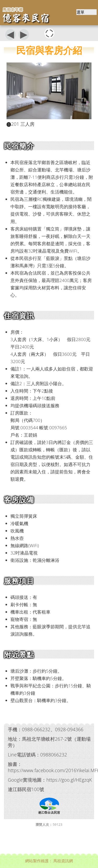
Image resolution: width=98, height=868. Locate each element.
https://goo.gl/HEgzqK (69, 780)
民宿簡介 (19, 146)
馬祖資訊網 (63, 861)
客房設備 (19, 500)
